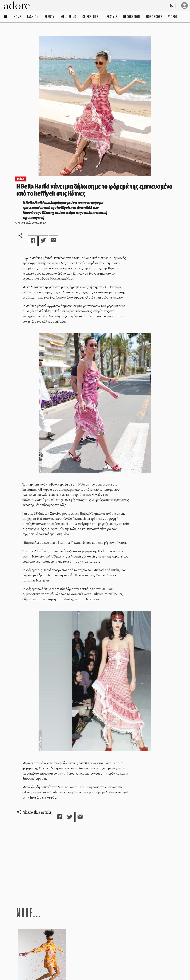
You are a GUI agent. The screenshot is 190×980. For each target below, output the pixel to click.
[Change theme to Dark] (172, 6)
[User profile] (184, 6)
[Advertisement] (95, 864)
